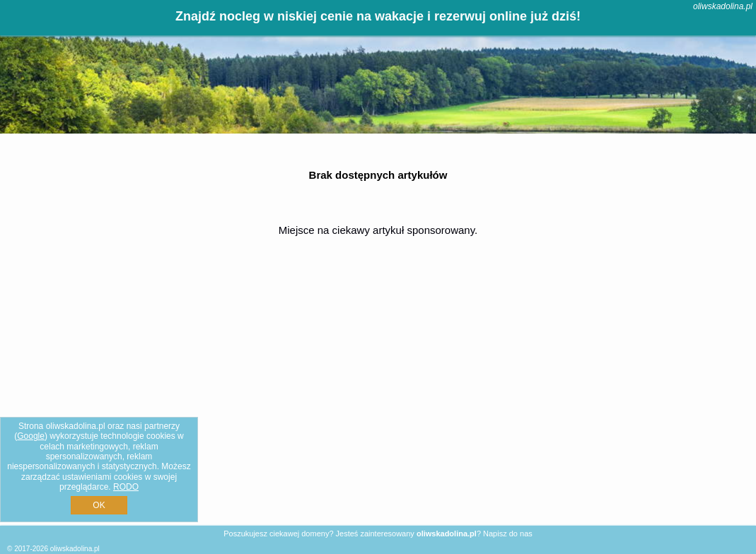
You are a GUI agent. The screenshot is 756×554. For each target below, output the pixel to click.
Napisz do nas (508, 534)
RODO (126, 487)
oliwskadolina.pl (723, 6)
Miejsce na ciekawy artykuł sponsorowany (377, 230)
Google (31, 436)
